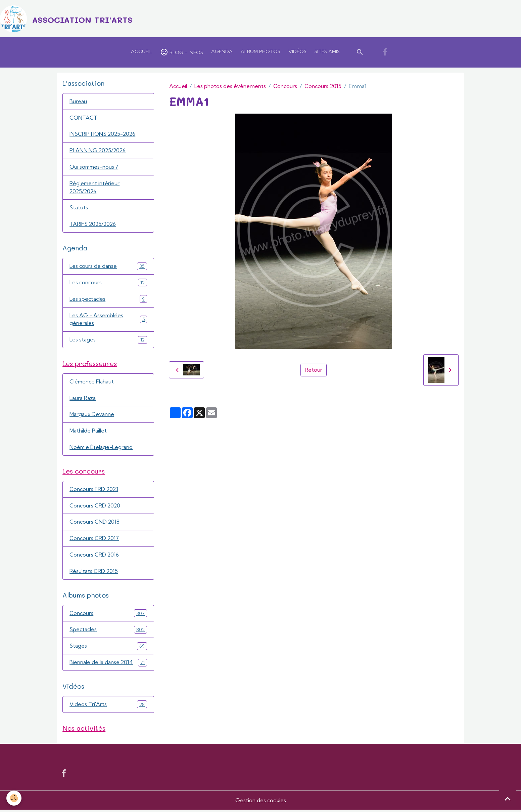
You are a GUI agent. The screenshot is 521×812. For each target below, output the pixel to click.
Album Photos (260, 52)
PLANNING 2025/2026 (98, 151)
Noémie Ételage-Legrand (101, 449)
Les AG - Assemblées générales (108, 321)
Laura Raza (83, 400)
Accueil (141, 52)
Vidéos (297, 52)
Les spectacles (108, 300)
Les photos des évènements (230, 86)
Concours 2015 (323, 86)
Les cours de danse (108, 267)
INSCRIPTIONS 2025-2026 (103, 135)
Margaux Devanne (92, 416)
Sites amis (327, 52)
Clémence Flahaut (92, 383)
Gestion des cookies (260, 803)
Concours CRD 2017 (94, 540)
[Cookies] (14, 798)
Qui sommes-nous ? (94, 168)
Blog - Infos (182, 52)
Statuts (79, 209)
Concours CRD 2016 (94, 557)
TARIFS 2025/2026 (93, 225)
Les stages (108, 341)
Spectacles (108, 632)
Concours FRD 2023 (94, 491)
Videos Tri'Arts (108, 707)
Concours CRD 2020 (95, 507)
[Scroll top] (508, 799)
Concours (285, 86)
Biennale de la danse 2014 (108, 665)
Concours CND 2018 (95, 524)
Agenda (222, 52)
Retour (314, 370)
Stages (108, 648)
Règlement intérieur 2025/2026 (95, 188)
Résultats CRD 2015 (94, 573)
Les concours (108, 283)
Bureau (78, 102)
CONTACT (83, 118)
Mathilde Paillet (88, 433)
